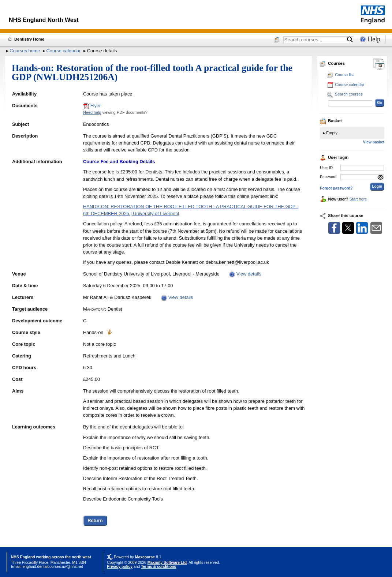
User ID (326, 168)
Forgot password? (336, 188)
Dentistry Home (29, 39)
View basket (374, 142)
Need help (92, 112)
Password (328, 177)
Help (374, 39)
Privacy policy (120, 567)
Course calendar (64, 51)
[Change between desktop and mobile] (379, 65)
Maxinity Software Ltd (167, 563)
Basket (331, 121)
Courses (332, 63)
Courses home (25, 51)
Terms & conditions (158, 567)
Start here (358, 199)
